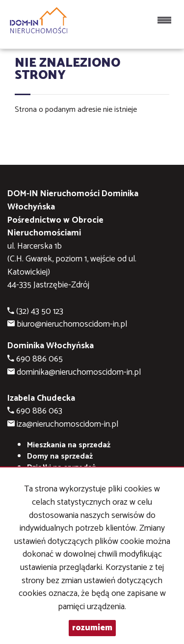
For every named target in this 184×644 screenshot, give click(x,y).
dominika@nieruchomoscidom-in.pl (79, 373)
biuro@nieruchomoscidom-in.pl (72, 324)
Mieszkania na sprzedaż (69, 445)
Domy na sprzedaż (60, 456)
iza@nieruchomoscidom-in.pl (67, 425)
